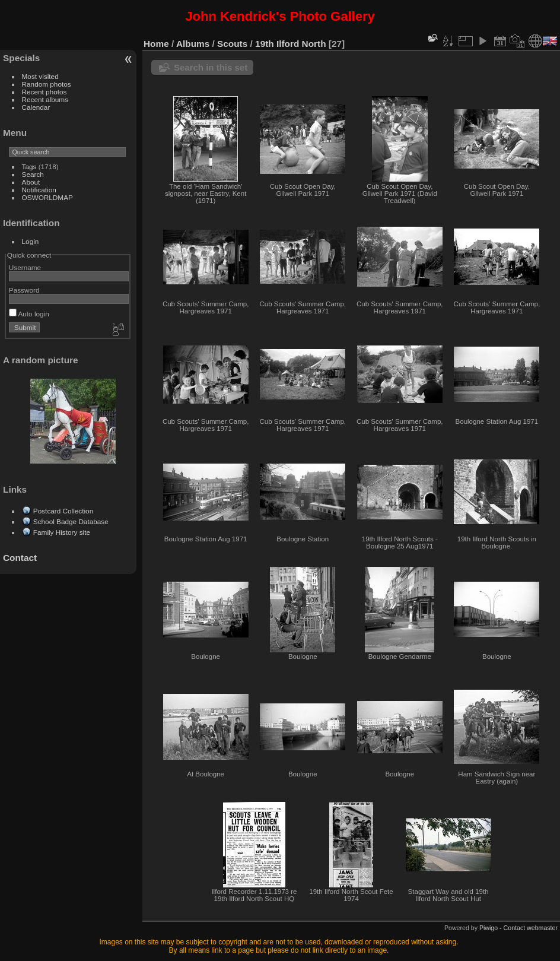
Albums (193, 44)
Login (31, 241)
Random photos (47, 84)
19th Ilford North (290, 44)
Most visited (40, 76)
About (31, 182)
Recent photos (44, 92)
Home (156, 44)
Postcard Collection (63, 511)
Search (33, 174)
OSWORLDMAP (47, 197)
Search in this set (211, 67)
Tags (29, 166)
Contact (20, 558)
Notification (39, 190)
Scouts (232, 44)
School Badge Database (71, 521)
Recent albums (45, 99)
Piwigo (489, 928)
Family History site (62, 532)
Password (24, 290)
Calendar (36, 107)
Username (25, 267)
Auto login (29, 314)
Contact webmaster (531, 928)
